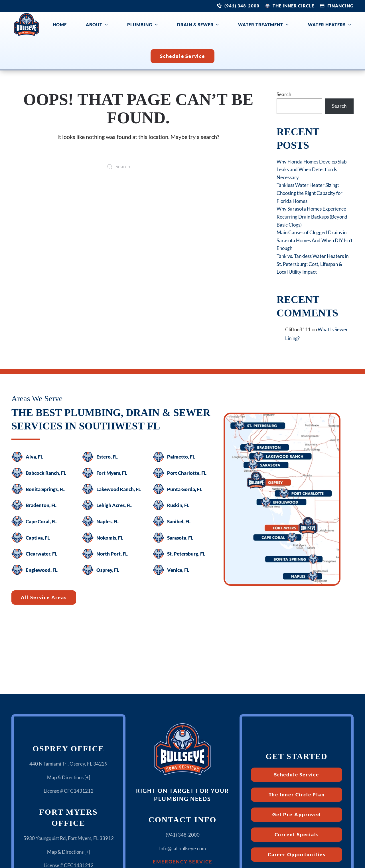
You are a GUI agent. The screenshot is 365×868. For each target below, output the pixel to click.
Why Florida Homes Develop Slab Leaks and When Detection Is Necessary (312, 169)
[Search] (138, 167)
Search (284, 94)
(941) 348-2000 (242, 6)
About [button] (97, 25)
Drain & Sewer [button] (198, 25)
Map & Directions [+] (69, 777)
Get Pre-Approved (297, 814)
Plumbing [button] (143, 25)
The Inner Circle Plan (297, 795)
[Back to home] (27, 25)
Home (60, 25)
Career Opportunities (297, 854)
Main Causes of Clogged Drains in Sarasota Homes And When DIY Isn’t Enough (315, 240)
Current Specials (297, 834)
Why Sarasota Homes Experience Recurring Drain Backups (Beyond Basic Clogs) (312, 217)
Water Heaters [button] (330, 25)
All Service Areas (44, 597)
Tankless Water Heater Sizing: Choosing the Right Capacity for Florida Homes (310, 193)
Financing (340, 6)
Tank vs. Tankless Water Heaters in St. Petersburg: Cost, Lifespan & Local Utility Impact (313, 264)
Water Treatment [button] (263, 25)
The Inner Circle (293, 6)
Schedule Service (182, 56)
